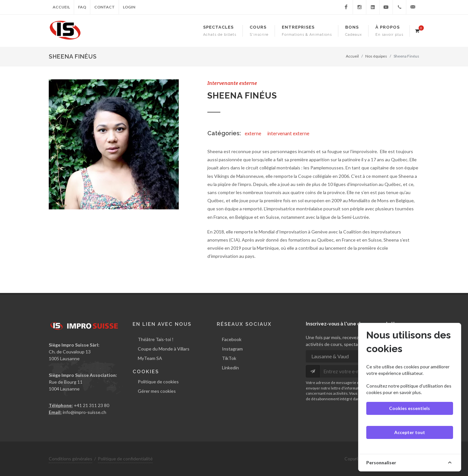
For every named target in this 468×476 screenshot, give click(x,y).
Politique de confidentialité (125, 459)
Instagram (232, 349)
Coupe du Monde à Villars (164, 349)
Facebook (232, 339)
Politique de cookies (158, 381)
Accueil (61, 7)
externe (253, 133)
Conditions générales (71, 459)
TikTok (229, 358)
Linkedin (230, 368)
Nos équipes (376, 56)
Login (129, 7)
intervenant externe (288, 133)
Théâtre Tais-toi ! (156, 339)
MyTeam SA (150, 358)
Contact (104, 7)
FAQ (82, 7)
